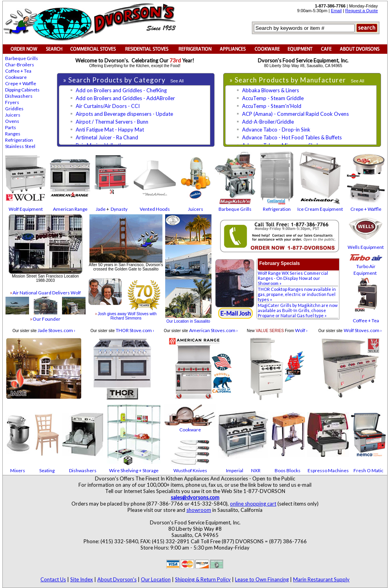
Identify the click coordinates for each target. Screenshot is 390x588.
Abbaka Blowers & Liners (271, 90)
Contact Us (53, 579)
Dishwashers (19, 96)
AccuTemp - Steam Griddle (273, 98)
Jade (101, 209)
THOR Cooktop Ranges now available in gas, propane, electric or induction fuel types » (297, 294)
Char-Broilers (20, 65)
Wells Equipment (366, 247)
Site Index (82, 579)
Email (336, 11)
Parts (11, 127)
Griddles (14, 109)
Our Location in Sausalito (188, 321)
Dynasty (119, 209)
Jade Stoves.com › (56, 330)
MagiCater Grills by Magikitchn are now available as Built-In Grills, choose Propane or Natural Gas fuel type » (298, 310)
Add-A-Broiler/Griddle (268, 122)
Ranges (13, 134)
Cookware (16, 77)
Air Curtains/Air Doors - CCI (108, 106)
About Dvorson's (117, 579)
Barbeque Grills (22, 58)
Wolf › (301, 330)
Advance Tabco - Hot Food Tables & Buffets (292, 137)
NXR (256, 470)
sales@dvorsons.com (195, 497)
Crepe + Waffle (21, 83)
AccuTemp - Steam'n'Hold (272, 106)
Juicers (13, 115)
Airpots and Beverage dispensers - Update (124, 114)
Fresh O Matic (368, 470)
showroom (199, 510)
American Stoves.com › (213, 330)
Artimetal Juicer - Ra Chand (107, 137)
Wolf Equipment (26, 209)
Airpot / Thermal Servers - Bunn (112, 122)
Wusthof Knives (190, 470)
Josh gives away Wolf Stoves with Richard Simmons (126, 316)
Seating (47, 470)
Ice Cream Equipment (320, 209)
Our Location (156, 579)
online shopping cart (253, 504)
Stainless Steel (20, 146)
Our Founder (45, 319)
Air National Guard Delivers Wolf (46, 293)
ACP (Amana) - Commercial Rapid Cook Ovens (295, 114)
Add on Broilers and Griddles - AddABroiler (125, 98)
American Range (70, 209)
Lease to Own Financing (262, 579)
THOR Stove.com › (135, 330)
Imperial (235, 470)
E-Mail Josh (235, 313)
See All (177, 81)
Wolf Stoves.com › (363, 330)
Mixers (18, 470)
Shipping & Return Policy (203, 579)
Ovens (12, 121)
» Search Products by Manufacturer (289, 80)
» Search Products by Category (115, 80)
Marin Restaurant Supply (321, 579)
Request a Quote (362, 11)
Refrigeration (19, 140)
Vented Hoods (155, 209)
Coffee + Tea (18, 71)
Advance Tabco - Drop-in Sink (276, 130)
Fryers (12, 102)
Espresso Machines (328, 470)
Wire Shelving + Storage (134, 470)
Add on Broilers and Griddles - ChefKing (121, 90)
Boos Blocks (288, 470)
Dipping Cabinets (22, 90)
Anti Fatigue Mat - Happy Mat (110, 130)
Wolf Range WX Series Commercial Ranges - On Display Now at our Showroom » (293, 278)
